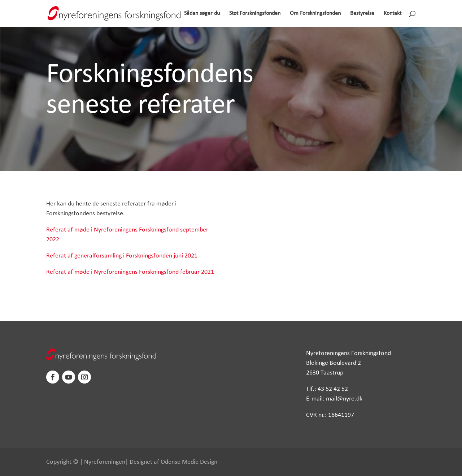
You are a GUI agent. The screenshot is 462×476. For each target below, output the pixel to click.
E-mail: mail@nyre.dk (334, 399)
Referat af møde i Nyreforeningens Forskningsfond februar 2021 (130, 272)
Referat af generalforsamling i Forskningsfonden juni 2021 (122, 256)
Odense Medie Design (189, 462)
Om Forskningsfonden (315, 14)
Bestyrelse (362, 14)
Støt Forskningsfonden (255, 14)
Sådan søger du (202, 14)
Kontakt (393, 14)
